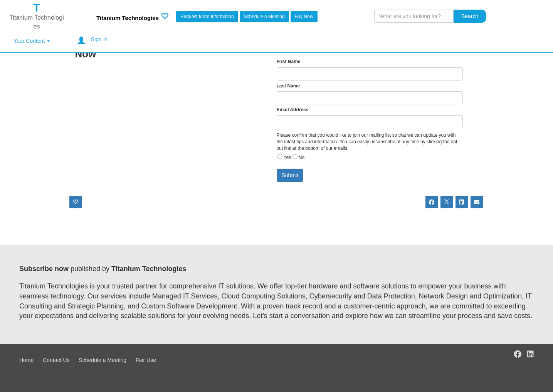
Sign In (99, 39)
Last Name (288, 86)
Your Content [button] (32, 41)
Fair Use (146, 360)
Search (470, 16)
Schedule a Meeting (264, 17)
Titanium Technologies (128, 18)
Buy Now (304, 17)
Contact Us (56, 360)
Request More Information (207, 17)
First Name (289, 62)
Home (26, 360)
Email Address (293, 110)
